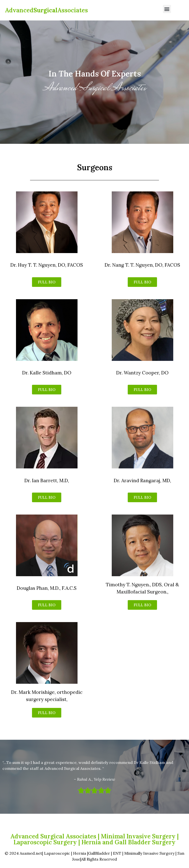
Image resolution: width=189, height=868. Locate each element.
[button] (167, 9)
